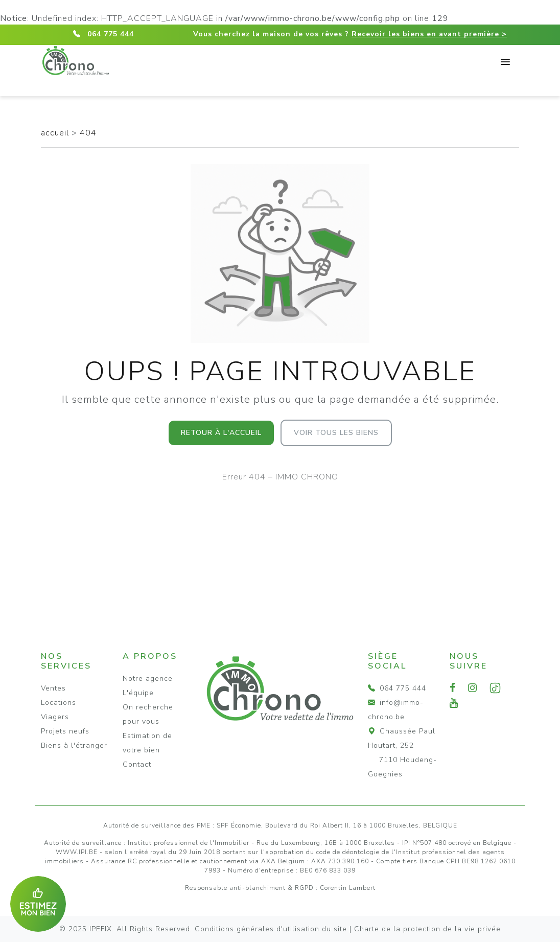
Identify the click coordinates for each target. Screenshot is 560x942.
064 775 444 (111, 34)
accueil (56, 133)
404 (88, 133)
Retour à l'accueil (221, 433)
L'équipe (138, 693)
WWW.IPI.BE (77, 852)
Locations (59, 703)
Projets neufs (65, 731)
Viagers (55, 717)
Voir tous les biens (336, 433)
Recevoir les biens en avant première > (429, 34)
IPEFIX (101, 929)
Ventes (53, 688)
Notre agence (148, 679)
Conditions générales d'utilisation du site (271, 929)
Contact (137, 764)
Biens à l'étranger (74, 745)
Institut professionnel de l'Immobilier (189, 843)
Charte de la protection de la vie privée (427, 929)
